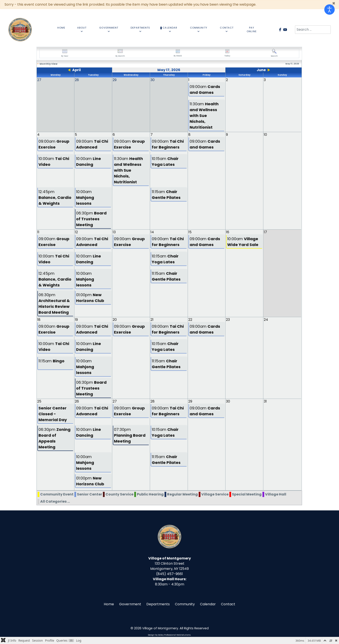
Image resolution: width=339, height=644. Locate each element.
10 (265, 135)
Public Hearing (150, 494)
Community (185, 604)
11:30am (204, 116)
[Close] (334, 3)
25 (39, 401)
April (77, 70)
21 (152, 320)
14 (152, 232)
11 (38, 232)
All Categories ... (55, 501)
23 (228, 320)
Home (109, 604)
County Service (119, 494)
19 (76, 320)
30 (228, 401)
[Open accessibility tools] (329, 10)
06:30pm (91, 219)
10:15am (165, 161)
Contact (228, 604)
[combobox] (313, 30)
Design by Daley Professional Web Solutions (169, 635)
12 (76, 232)
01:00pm (90, 298)
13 (114, 232)
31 (265, 401)
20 (115, 320)
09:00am (205, 89)
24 (266, 320)
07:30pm (130, 435)
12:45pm (55, 197)
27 (115, 401)
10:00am (54, 161)
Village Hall (276, 494)
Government (130, 604)
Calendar (208, 604)
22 (190, 320)
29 (190, 401)
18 (39, 320)
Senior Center (90, 494)
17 (265, 232)
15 (190, 232)
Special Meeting (247, 494)
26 (77, 401)
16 (228, 232)
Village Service (215, 494)
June (261, 70)
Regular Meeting (182, 494)
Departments (158, 604)
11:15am (166, 195)
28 (153, 401)
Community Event (57, 494)
